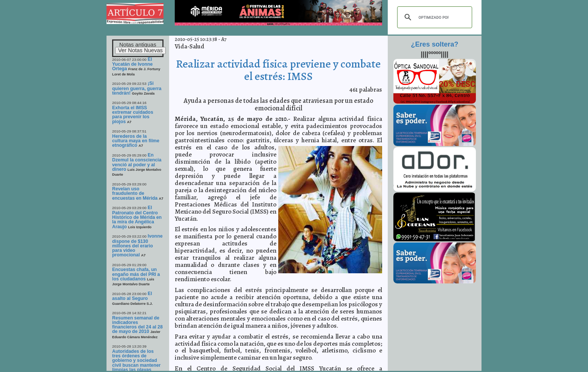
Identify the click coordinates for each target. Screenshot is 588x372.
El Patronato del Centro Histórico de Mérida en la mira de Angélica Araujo (137, 217)
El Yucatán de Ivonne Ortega (132, 64)
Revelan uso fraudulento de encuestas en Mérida (135, 194)
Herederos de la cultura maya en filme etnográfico (136, 141)
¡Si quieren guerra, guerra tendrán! (137, 88)
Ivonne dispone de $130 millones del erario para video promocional (137, 245)
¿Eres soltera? (435, 44)
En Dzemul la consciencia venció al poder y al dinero (137, 162)
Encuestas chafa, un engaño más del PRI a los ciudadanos (136, 274)
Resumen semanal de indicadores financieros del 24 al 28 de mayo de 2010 (137, 325)
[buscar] (433, 17)
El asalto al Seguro (132, 296)
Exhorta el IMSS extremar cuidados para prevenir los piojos (133, 115)
